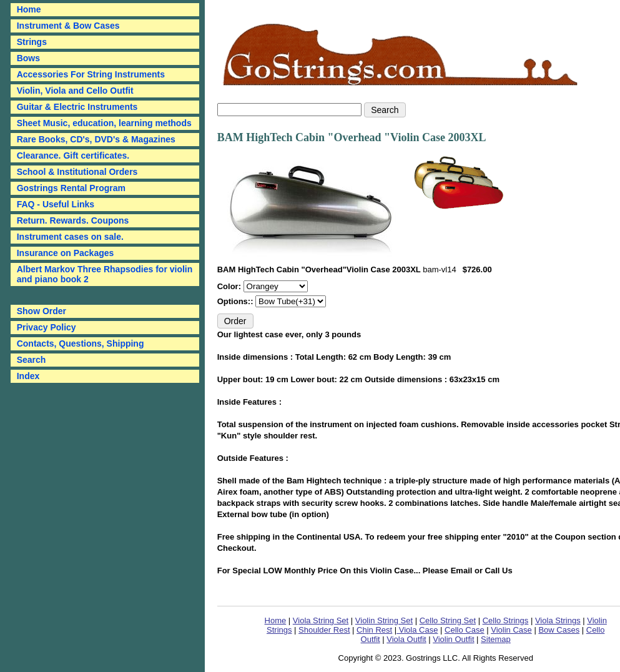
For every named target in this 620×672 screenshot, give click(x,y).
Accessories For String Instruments (91, 74)
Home (276, 620)
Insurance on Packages (66, 253)
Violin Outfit (453, 639)
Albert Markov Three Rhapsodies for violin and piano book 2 (105, 274)
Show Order (42, 311)
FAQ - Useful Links (56, 204)
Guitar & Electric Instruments (77, 107)
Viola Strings (558, 620)
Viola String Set (321, 620)
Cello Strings (506, 620)
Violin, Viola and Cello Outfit (75, 91)
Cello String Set (448, 620)
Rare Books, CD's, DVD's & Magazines (96, 139)
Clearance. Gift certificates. (73, 156)
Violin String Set (384, 620)
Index (28, 376)
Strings (32, 42)
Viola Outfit (406, 639)
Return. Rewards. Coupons (73, 220)
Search (32, 360)
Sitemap (496, 639)
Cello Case (465, 630)
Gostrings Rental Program (71, 188)
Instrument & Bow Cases (68, 26)
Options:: (236, 301)
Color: (230, 286)
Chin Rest (374, 630)
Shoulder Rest (324, 630)
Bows (28, 58)
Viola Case (417, 630)
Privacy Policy (47, 327)
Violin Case (511, 630)
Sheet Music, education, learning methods (104, 123)
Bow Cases (559, 630)
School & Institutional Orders (77, 172)
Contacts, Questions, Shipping (81, 343)
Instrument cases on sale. (70, 237)
